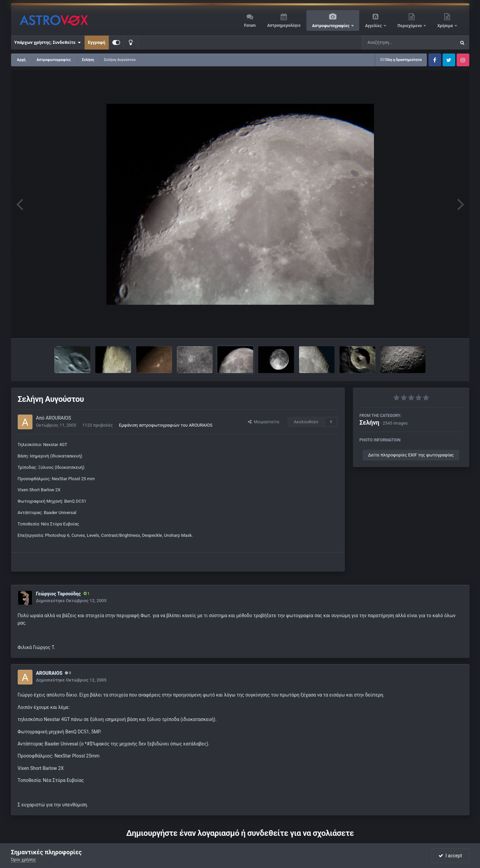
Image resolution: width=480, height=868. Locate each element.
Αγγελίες (374, 26)
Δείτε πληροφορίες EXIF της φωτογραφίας (411, 455)
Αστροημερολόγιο (284, 25)
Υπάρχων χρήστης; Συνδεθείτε (48, 43)
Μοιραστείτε (264, 422)
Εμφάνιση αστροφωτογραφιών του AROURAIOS (166, 425)
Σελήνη (370, 422)
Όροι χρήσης (24, 859)
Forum (250, 25)
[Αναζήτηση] (395, 43)
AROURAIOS (58, 418)
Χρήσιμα (446, 26)
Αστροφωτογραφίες (331, 26)
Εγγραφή (97, 42)
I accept (450, 856)
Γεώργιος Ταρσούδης (59, 594)
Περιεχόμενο (410, 26)
